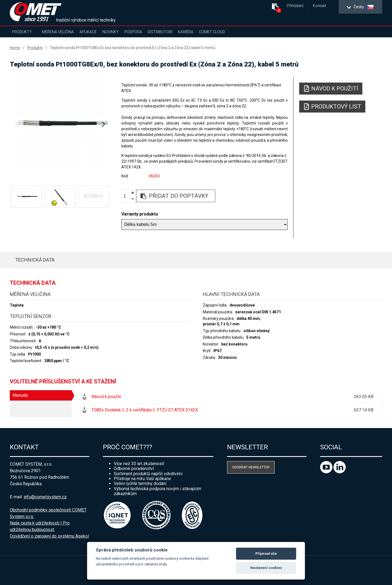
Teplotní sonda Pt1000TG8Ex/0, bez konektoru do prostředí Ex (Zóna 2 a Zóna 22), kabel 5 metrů (132, 48)
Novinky (111, 32)
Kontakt (319, 6)
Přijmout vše (266, 554)
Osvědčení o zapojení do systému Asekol (49, 536)
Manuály (20, 395)
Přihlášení (295, 6)
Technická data (35, 260)
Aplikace (88, 32)
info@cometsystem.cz (45, 497)
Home (15, 48)
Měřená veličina (58, 32)
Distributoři (160, 32)
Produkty (22, 32)
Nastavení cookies (266, 568)
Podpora (133, 32)
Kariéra (186, 32)
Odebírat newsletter (251, 467)
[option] (60, 125)
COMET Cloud (212, 32)
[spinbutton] (127, 196)
